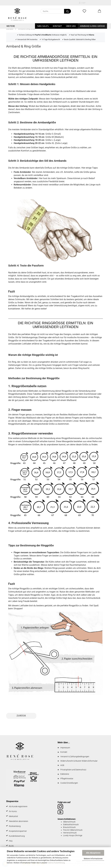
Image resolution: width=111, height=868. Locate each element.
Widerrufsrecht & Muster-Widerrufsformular (79, 761)
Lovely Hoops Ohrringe (73, 835)
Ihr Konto (13, 811)
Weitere (11, 26)
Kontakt (57, 26)
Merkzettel (13, 816)
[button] (99, 11)
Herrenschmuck (70, 833)
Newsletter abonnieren (19, 821)
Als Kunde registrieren (18, 806)
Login (82, 3)
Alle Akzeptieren (93, 853)
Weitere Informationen (93, 859)
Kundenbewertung (17, 836)
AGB (62, 765)
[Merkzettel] (84, 11)
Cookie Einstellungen (69, 783)
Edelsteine (65, 774)
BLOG (11, 846)
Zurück (21, 716)
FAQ (11, 841)
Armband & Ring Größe (92, 26)
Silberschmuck (69, 822)
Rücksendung (15, 826)
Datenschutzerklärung (56, 863)
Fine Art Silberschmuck (73, 830)
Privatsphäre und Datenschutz (73, 770)
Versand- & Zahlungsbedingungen (75, 757)
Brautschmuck (69, 827)
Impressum (65, 748)
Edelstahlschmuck (71, 824)
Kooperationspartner (18, 831)
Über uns (71, 26)
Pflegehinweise (67, 779)
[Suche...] (68, 11)
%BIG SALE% (43, 26)
